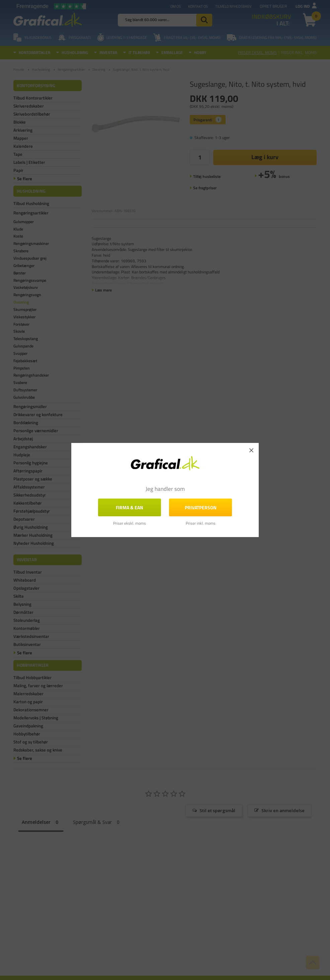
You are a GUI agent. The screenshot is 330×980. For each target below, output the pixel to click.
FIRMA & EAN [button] (130, 507)
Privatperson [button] (201, 507)
